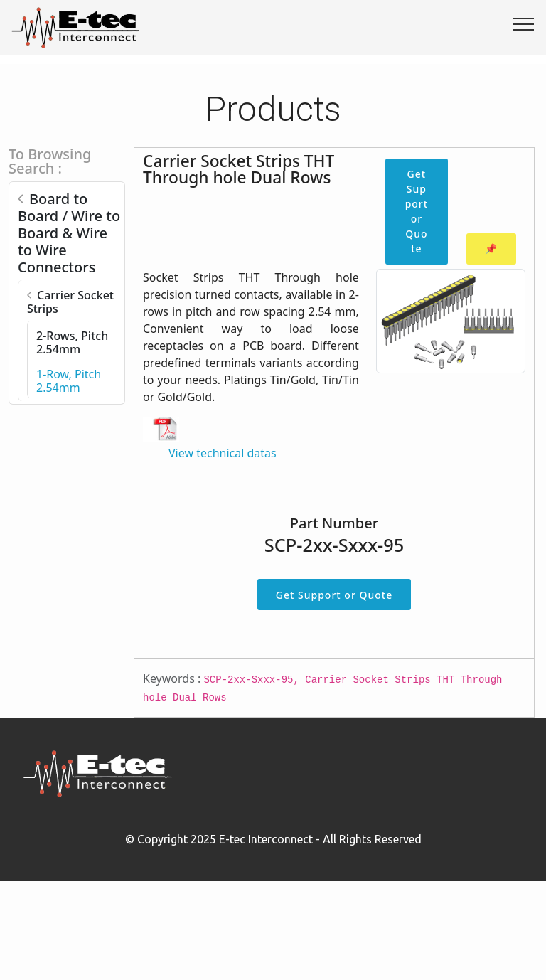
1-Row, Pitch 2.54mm (69, 381)
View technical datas (223, 453)
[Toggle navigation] (524, 23)
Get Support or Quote (417, 211)
